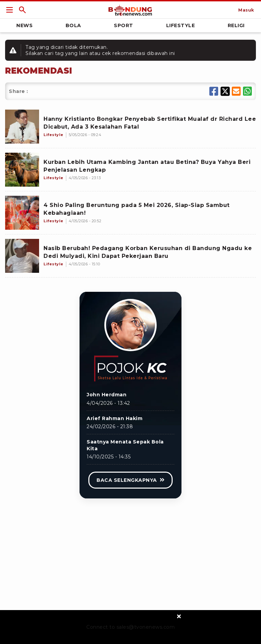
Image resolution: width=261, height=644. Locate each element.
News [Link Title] (24, 25)
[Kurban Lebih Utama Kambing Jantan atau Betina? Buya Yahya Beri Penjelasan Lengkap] (22, 170)
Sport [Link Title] (124, 25)
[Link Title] (10, 10)
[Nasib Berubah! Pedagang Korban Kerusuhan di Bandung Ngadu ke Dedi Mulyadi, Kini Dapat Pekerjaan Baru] (22, 256)
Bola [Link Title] (73, 25)
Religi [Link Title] (236, 25)
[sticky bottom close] (179, 616)
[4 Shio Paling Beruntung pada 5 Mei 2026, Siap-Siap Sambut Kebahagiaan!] (22, 213)
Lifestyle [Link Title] (181, 25)
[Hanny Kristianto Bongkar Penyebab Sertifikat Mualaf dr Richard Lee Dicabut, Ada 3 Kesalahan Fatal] (22, 127)
